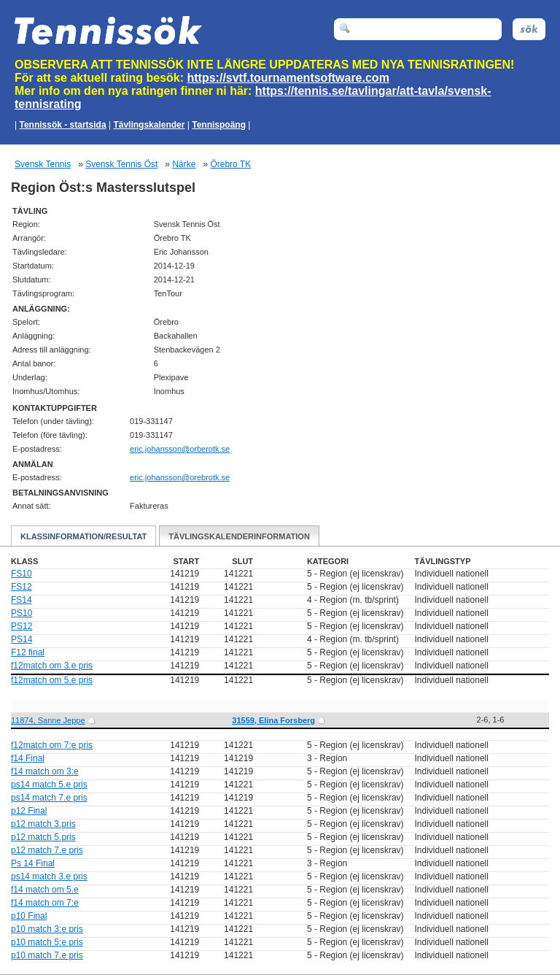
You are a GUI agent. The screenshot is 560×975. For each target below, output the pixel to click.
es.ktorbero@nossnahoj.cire (180, 477)
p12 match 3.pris (43, 824)
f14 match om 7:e (45, 903)
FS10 (22, 574)
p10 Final (29, 916)
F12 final (28, 652)
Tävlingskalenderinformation (239, 536)
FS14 (22, 600)
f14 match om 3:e (45, 771)
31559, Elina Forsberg (273, 720)
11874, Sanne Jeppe (48, 720)
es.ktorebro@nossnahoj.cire (180, 449)
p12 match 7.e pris (47, 850)
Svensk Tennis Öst (121, 164)
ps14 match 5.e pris (49, 785)
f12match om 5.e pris (52, 680)
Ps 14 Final (33, 863)
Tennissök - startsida (62, 125)
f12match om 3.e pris (52, 666)
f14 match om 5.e (45, 890)
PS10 (22, 613)
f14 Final (28, 758)
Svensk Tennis (43, 164)
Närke (184, 164)
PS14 (22, 639)
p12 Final (29, 811)
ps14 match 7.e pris (49, 798)
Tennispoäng (219, 125)
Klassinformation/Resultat (83, 536)
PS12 (22, 626)
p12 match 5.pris (43, 837)
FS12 (22, 587)
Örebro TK (230, 164)
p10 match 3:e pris (47, 929)
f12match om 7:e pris (52, 745)
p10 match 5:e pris (47, 942)
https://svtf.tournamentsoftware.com (288, 78)
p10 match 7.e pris (47, 955)
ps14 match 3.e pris (49, 876)
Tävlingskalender (149, 125)
